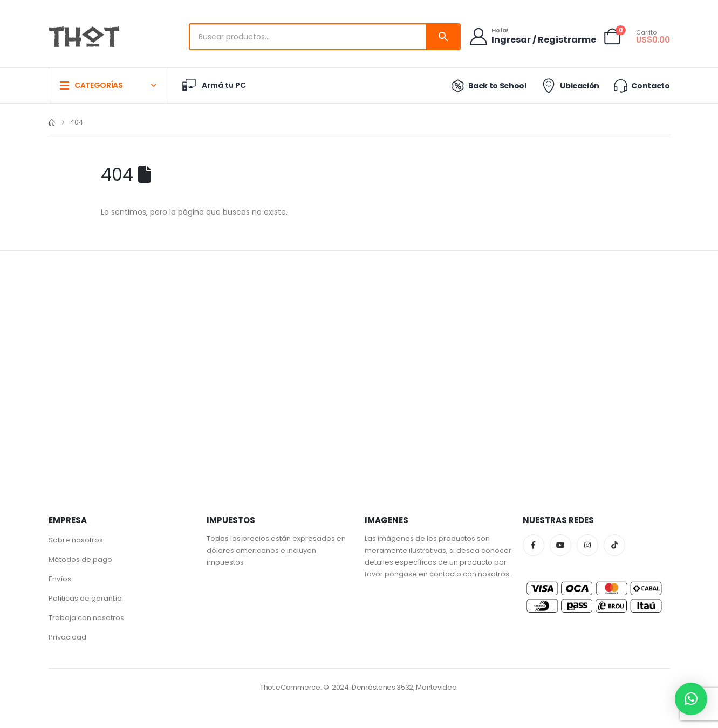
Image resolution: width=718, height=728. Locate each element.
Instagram (587, 545)
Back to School (487, 86)
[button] (691, 699)
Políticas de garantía (85, 598)
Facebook (534, 545)
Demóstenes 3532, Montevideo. (405, 687)
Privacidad (67, 637)
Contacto (641, 85)
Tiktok (614, 545)
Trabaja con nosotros (86, 618)
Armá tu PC (214, 85)
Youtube (560, 545)
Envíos (60, 579)
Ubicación (569, 86)
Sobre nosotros (76, 540)
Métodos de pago (80, 559)
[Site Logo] (84, 37)
